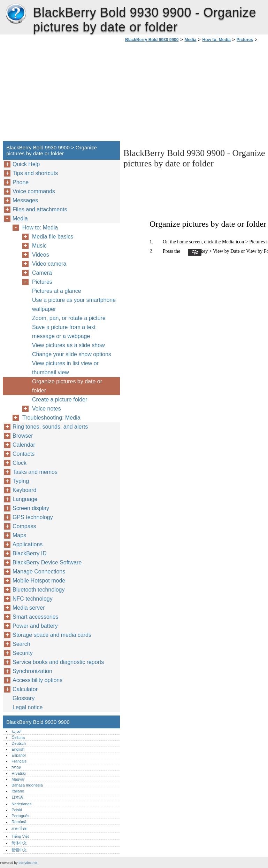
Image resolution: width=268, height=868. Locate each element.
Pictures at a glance (57, 291)
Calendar (24, 445)
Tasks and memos (35, 472)
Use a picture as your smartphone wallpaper (74, 304)
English (18, 749)
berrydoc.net (28, 863)
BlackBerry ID (30, 553)
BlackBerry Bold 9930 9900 (16, 14)
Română (19, 822)
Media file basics (53, 237)
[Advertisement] (182, 94)
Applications (28, 544)
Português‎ (20, 816)
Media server (29, 608)
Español (18, 755)
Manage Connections (39, 572)
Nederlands (21, 804)
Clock (20, 463)
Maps (19, 535)
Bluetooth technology (39, 590)
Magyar (18, 779)
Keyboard (25, 490)
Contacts (24, 454)
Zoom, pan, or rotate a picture (69, 318)
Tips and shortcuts (35, 173)
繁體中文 (19, 850)
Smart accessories (36, 617)
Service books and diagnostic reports (58, 662)
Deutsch (19, 743)
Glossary (24, 698)
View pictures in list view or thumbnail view (65, 368)
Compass (24, 526)
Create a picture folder (60, 400)
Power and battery (35, 626)
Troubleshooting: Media (51, 418)
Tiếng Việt (20, 836)
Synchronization (32, 671)
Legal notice (28, 707)
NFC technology (33, 599)
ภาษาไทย (20, 829)
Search (21, 644)
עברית (16, 767)
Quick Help (26, 164)
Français (19, 761)
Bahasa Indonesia (27, 785)
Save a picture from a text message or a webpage (64, 332)
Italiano (18, 791)
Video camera (49, 264)
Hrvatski (18, 773)
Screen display (31, 508)
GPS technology (33, 517)
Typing (21, 481)
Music (39, 246)
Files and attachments (40, 209)
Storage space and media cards (52, 635)
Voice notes (47, 409)
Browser (23, 436)
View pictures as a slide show (68, 345)
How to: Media (216, 40)
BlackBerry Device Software (47, 562)
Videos (41, 255)
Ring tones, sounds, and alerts (50, 427)
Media (190, 40)
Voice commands (34, 191)
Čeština (18, 737)
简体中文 (19, 843)
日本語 (17, 797)
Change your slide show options (72, 354)
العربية (17, 731)
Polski (17, 810)
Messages (25, 200)
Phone (21, 182)
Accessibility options (37, 680)
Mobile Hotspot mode (39, 581)
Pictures (245, 40)
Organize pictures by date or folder (67, 386)
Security (23, 653)
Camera (42, 273)
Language (25, 499)
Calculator (25, 689)
